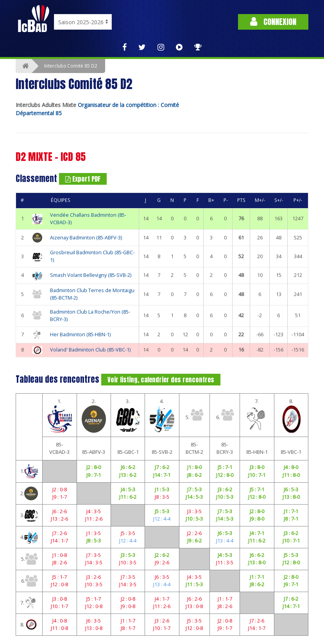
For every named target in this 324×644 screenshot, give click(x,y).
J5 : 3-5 (128, 533)
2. (94, 415)
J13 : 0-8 (194, 606)
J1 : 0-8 (60, 555)
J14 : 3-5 (94, 562)
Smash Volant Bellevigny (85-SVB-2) (91, 275)
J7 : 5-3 (194, 489)
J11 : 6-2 (128, 497)
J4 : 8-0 (291, 467)
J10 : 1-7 (59, 606)
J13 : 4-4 (225, 541)
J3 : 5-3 (128, 555)
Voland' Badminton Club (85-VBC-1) (90, 350)
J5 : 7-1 (225, 467)
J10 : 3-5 (128, 562)
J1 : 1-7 (225, 599)
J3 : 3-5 (194, 511)
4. (162, 415)
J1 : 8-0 (194, 467)
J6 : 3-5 (162, 577)
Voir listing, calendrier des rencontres (161, 380)
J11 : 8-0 (291, 475)
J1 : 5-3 (162, 489)
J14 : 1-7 (59, 541)
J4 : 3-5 (94, 511)
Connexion (273, 22)
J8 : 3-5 (162, 497)
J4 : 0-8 (60, 621)
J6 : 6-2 (128, 467)
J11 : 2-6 (94, 519)
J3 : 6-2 (225, 489)
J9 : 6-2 (194, 541)
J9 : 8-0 (257, 519)
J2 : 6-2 (162, 555)
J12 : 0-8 (59, 584)
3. (128, 415)
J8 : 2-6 (60, 562)
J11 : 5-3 (194, 584)
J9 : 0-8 (128, 606)
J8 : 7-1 (291, 519)
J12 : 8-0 (225, 475)
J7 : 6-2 (162, 467)
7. (257, 415)
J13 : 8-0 (291, 497)
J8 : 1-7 (128, 628)
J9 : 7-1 (94, 475)
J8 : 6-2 (194, 475)
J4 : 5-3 (128, 489)
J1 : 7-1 (291, 511)
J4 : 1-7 (162, 599)
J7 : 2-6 (60, 533)
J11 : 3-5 (225, 562)
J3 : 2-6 (94, 577)
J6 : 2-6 (60, 511)
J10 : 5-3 (225, 497)
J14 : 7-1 (162, 475)
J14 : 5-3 (194, 497)
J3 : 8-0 (257, 467)
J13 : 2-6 (59, 519)
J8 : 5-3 (94, 541)
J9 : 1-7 (60, 497)
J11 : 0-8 (59, 628)
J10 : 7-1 (257, 475)
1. (59, 415)
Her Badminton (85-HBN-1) (80, 334)
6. (225, 415)
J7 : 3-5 (94, 555)
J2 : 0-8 (60, 489)
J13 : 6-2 (128, 475)
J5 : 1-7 (60, 577)
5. (194, 415)
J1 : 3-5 (94, 533)
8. (291, 415)
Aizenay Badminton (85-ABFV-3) (86, 238)
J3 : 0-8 (60, 599)
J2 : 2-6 (194, 533)
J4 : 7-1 (257, 533)
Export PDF (83, 179)
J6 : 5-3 (291, 489)
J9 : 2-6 (162, 562)
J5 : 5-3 (162, 511)
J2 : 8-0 (94, 467)
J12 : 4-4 (162, 519)
